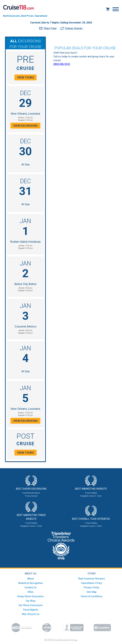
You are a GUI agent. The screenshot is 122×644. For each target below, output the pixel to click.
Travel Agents (30, 610)
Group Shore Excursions (31, 596)
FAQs (30, 592)
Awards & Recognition (30, 583)
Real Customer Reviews (91, 579)
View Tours (25, 77)
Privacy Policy (91, 587)
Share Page (50, 28)
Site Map (92, 592)
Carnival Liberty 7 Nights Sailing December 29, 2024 (61, 23)
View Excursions (25, 126)
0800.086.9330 (62, 64)
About (31, 579)
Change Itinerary (74, 28)
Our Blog (30, 601)
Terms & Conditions (92, 596)
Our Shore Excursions (30, 605)
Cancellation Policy (92, 583)
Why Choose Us (31, 614)
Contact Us (30, 587)
